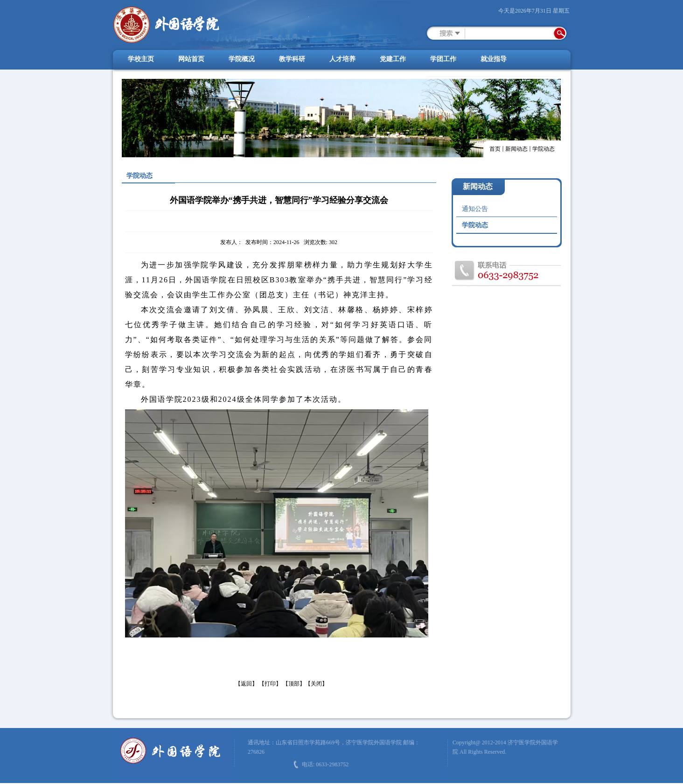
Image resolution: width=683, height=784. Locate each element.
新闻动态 (516, 149)
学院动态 (544, 149)
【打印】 (270, 684)
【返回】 (246, 684)
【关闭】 (316, 684)
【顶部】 (294, 684)
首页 (495, 149)
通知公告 (475, 209)
